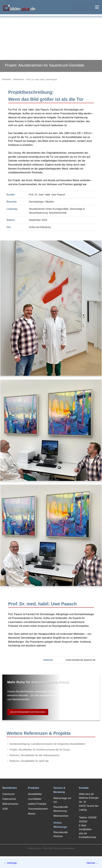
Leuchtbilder (35, 799)
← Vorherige (10, 863)
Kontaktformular (88, 837)
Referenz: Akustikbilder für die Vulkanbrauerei (34, 755)
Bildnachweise (10, 804)
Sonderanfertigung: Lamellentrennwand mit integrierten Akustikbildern (47, 744)
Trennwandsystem (38, 809)
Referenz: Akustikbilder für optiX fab (29, 761)
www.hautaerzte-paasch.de (81, 660)
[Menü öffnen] (97, 7)
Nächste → (92, 863)
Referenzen (19, 79)
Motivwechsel (61, 816)
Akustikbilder (35, 794)
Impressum (9, 794)
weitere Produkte (37, 804)
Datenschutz (9, 799)
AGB (5, 809)
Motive (32, 814)
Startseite (6, 79)
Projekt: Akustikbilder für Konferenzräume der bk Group (40, 750)
